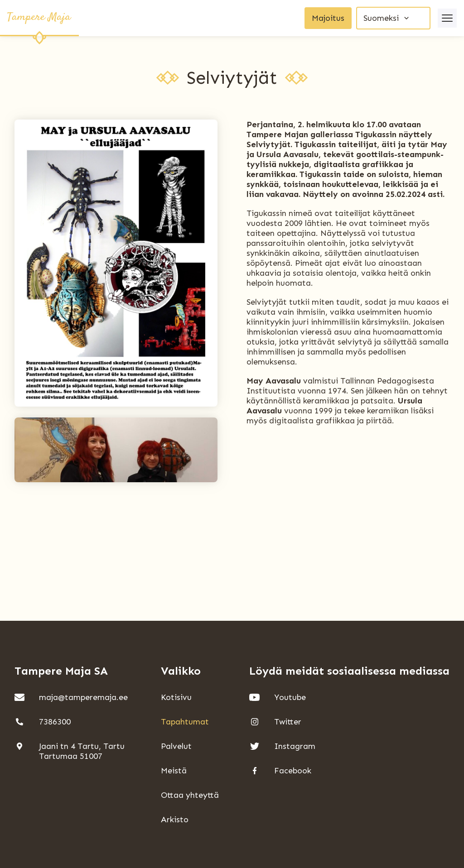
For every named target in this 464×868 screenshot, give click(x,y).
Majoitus (328, 18)
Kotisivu (176, 697)
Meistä (174, 771)
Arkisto (175, 820)
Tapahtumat (185, 722)
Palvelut (176, 746)
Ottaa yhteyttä (190, 795)
